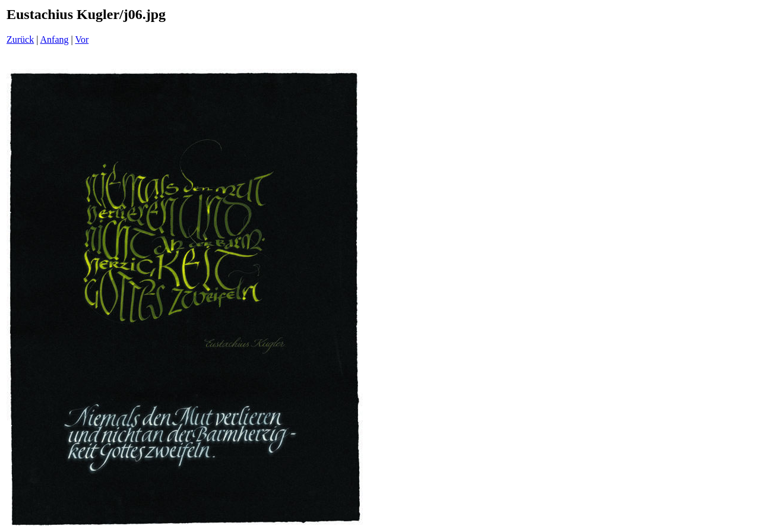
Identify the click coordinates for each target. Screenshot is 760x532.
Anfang (55, 39)
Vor (82, 39)
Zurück (20, 39)
